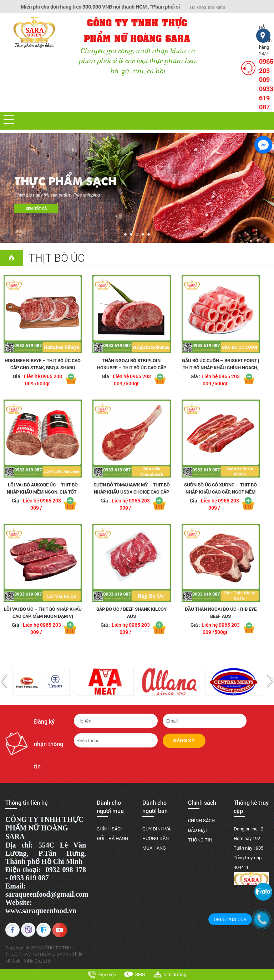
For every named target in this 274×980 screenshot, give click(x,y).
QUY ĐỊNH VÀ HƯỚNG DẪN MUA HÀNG (156, 838)
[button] (9, 120)
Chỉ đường (175, 974)
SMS (140, 974)
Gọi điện (107, 974)
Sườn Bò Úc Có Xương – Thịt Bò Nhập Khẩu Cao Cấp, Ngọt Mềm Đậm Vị (220, 492)
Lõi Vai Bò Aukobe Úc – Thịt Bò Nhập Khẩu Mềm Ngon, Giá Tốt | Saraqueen (43, 492)
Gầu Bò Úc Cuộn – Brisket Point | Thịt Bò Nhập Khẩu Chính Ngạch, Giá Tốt (220, 367)
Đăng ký (184, 741)
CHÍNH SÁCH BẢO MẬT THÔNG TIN (201, 830)
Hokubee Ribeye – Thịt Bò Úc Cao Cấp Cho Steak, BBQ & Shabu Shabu (43, 367)
